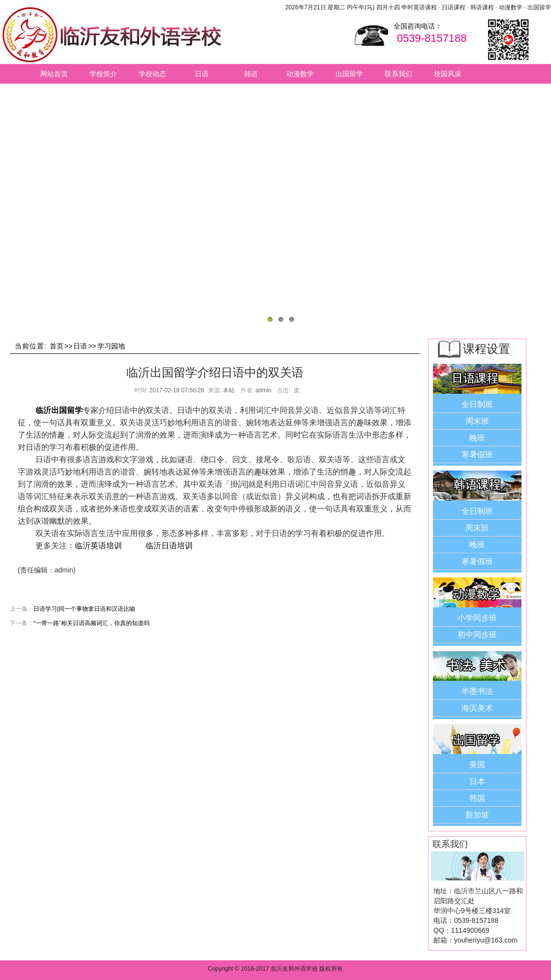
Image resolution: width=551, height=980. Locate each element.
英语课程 (425, 7)
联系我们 (398, 74)
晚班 (477, 438)
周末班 (477, 421)
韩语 (251, 74)
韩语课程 (482, 7)
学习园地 (111, 346)
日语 (202, 74)
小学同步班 (477, 618)
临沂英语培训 (98, 546)
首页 (57, 346)
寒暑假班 (477, 455)
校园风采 (448, 74)
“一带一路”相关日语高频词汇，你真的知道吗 (92, 623)
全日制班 (477, 404)
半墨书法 (477, 691)
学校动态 (153, 74)
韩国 (477, 798)
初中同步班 (477, 635)
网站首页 (54, 74)
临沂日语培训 (169, 546)
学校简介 (103, 74)
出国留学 (539, 7)
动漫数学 (511, 7)
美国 (477, 765)
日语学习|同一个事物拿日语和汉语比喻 (84, 609)
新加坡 (477, 815)
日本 (477, 781)
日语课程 (454, 7)
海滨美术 (477, 708)
